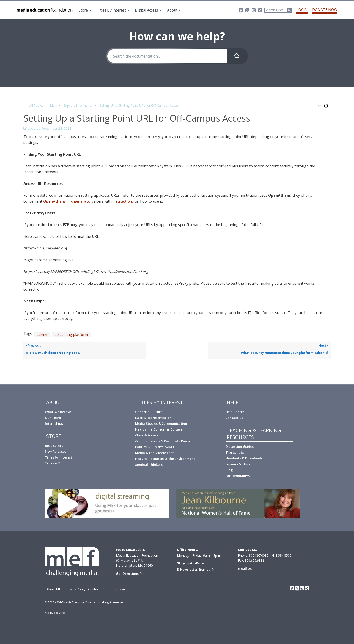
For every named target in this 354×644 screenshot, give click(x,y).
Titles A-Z (53, 463)
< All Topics (35, 105)
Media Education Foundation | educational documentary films (44, 10)
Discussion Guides (240, 447)
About (172, 10)
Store (83, 10)
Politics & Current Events (155, 447)
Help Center (235, 412)
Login (302, 10)
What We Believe (58, 412)
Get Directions (127, 574)
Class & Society (147, 435)
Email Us (245, 569)
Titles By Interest (111, 10)
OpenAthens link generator (68, 201)
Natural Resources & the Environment (165, 459)
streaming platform (71, 335)
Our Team (53, 418)
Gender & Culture (149, 412)
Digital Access (147, 10)
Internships (54, 424)
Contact (94, 589)
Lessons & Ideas (238, 464)
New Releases (56, 451)
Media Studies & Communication (161, 424)
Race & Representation (153, 418)
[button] (322, 106)
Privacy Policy (75, 589)
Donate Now (325, 10)
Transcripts (235, 452)
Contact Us (234, 418)
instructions (123, 201)
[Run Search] (289, 10)
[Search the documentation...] (167, 56)
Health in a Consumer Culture (159, 429)
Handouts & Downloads (244, 458)
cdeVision (60, 613)
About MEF (54, 589)
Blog (229, 470)
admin (42, 335)
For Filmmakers (238, 476)
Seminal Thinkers (149, 465)
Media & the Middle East (155, 453)
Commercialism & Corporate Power (163, 441)
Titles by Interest (59, 457)
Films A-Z (120, 589)
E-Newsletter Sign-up (194, 569)
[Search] (276, 10)
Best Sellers (54, 446)
